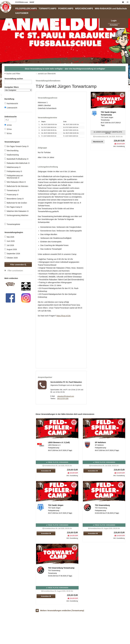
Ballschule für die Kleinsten (16, 186)
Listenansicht (11, 108)
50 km (8, 133)
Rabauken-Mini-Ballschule (17, 163)
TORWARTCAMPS (47, 8)
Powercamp (11, 195)
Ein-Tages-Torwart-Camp (17, 146)
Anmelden (114, 25)
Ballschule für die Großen (16, 203)
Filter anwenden (18, 265)
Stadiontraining (12, 155)
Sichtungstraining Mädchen (16, 215)
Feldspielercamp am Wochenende (14, 177)
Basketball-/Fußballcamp (16, 159)
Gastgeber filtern (18, 89)
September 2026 (12, 254)
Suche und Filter (13, 74)
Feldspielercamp (13, 171)
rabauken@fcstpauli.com (66, 396)
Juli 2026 (9, 245)
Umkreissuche (10, 117)
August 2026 (11, 249)
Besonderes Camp (14, 199)
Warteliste (98, 142)
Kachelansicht (11, 103)
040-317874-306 (63, 399)
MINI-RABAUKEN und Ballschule (111, 8)
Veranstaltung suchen (18, 79)
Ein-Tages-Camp (13, 207)
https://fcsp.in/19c (63, 316)
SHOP (32, 2)
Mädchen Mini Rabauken (17, 211)
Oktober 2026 (11, 258)
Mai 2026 (9, 237)
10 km (8, 125)
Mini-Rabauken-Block (15, 182)
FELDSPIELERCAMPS (26, 8)
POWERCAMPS (66, 8)
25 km (8, 129)
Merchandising (11, 151)
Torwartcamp (12, 190)
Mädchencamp (13, 167)
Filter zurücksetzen (15, 271)
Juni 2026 (10, 241)
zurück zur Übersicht (47, 74)
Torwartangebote (12, 224)
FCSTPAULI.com (22, 2)
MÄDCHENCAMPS (84, 8)
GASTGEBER (22, 13)
